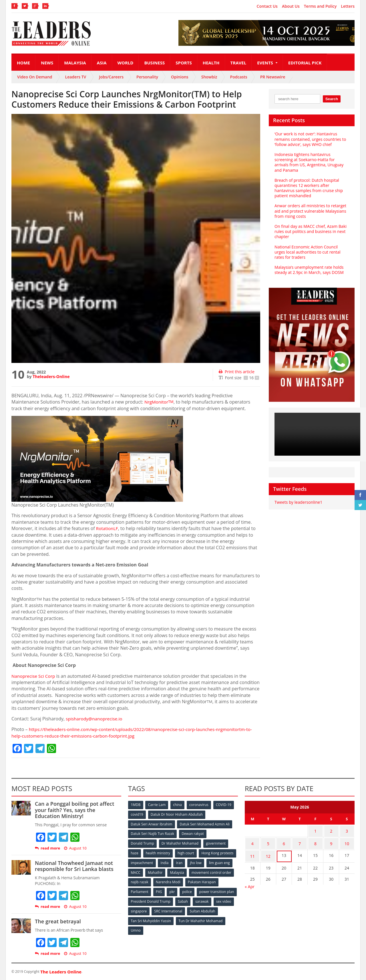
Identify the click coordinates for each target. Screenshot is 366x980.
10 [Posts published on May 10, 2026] (347, 841)
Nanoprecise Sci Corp (34, 676)
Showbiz (209, 77)
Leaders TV (76, 77)
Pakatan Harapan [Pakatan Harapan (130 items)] (145, 890)
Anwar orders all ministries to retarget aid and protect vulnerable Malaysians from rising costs (310, 206)
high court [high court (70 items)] (187, 852)
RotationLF (108, 528)
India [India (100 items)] (205, 861)
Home (23, 63)
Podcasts (239, 77)
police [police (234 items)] (224, 890)
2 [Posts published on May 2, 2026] (331, 830)
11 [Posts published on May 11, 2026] (252, 852)
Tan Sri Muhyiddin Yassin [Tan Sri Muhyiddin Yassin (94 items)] (184, 918)
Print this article (236, 372)
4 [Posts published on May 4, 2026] (252, 841)
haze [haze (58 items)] (135, 852)
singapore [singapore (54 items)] (183, 909)
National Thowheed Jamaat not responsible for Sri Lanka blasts (74, 866)
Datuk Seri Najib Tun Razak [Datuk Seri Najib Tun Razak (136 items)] (152, 833)
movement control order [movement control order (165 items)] (151, 880)
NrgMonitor (160, 402)
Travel (238, 63)
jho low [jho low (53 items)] (137, 871)
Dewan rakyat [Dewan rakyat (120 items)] (193, 833)
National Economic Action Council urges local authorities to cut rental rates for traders (312, 247)
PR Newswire (273, 77)
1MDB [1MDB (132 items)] (136, 805)
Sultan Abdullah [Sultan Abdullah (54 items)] (144, 918)
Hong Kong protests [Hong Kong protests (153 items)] (147, 861)
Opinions (180, 77)
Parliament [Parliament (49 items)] (175, 890)
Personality (147, 77)
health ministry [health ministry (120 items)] (158, 852)
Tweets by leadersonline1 (298, 497)
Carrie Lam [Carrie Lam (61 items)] (157, 805)
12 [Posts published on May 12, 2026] (268, 852)
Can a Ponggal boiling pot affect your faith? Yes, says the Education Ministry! (78, 810)
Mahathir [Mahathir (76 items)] (204, 871)
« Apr (250, 882)
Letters (348, 6)
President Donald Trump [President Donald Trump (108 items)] (193, 899)
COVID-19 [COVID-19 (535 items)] (225, 805)
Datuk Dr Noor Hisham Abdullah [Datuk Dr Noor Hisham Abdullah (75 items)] (177, 814)
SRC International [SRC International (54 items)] (213, 909)
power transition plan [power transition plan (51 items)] (148, 899)
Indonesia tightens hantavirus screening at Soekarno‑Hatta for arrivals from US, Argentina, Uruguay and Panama (312, 160)
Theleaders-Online (51, 377)
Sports (184, 63)
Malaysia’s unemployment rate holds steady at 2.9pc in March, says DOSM (309, 265)
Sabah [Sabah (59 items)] (225, 899)
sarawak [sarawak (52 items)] (138, 909)
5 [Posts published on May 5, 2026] (268, 841)
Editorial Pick (305, 63)
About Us (291, 6)
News (47, 63)
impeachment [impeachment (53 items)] (181, 861)
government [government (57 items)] (216, 842)
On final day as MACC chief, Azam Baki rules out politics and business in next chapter (310, 226)
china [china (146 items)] (178, 805)
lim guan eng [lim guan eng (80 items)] (161, 871)
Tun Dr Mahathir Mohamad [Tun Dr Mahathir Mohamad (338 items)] (153, 927)
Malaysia (75, 63)
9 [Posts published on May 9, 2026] (331, 841)
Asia (102, 63)
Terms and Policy (320, 6)
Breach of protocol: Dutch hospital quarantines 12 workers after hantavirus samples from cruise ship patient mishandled (308, 183)
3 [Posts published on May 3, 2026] (347, 830)
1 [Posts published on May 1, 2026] (315, 830)
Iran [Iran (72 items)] (220, 861)
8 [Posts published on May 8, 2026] (315, 841)
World (126, 63)
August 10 (75, 848)
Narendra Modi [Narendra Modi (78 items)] (216, 880)
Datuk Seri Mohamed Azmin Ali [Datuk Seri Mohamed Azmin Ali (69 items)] (205, 824)
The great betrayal (58, 921)
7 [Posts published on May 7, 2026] (300, 841)
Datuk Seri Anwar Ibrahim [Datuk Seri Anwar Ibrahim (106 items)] (152, 824)
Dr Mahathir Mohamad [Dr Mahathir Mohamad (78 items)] (180, 842)
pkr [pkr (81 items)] (209, 890)
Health (211, 63)
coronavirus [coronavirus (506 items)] (200, 805)
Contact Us (267, 6)
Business (154, 63)
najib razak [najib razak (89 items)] (187, 880)
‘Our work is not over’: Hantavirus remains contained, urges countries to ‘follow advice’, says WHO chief (310, 139)
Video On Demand (35, 77)
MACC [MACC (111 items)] (184, 871)
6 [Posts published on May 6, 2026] (284, 841)
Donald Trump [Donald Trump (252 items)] (143, 842)
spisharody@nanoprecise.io (95, 719)
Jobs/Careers (111, 77)
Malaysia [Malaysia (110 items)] (226, 871)
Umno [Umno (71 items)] (187, 927)
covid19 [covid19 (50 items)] (137, 814)
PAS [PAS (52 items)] (195, 890)
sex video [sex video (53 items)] (160, 909)
